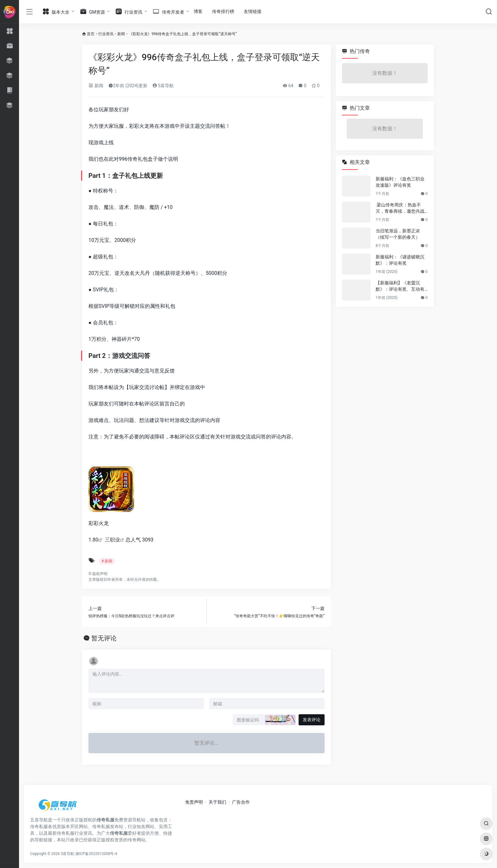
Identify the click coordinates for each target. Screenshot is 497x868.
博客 (198, 11)
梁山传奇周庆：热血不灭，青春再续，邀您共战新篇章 (400, 208)
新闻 (121, 34)
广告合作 (241, 802)
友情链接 (253, 11)
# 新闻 (107, 561)
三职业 (113, 540)
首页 (91, 34)
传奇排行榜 (223, 11)
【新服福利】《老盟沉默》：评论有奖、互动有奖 (400, 286)
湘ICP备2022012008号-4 (96, 854)
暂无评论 (104, 638)
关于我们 (217, 802)
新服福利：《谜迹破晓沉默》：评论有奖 (400, 260)
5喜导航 (163, 86)
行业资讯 (106, 34)
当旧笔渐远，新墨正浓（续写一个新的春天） (398, 234)
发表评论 (312, 720)
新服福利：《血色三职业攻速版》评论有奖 (400, 182)
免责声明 (194, 802)
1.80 (93, 540)
